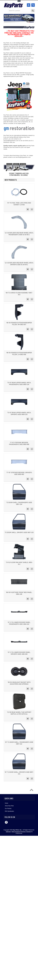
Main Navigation (5, 11)
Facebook (6, 822)
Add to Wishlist (28, 209)
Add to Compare (32, 209)
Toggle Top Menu (19, 1)
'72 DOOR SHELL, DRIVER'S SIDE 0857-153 (19, 532)
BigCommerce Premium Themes (21, 832)
